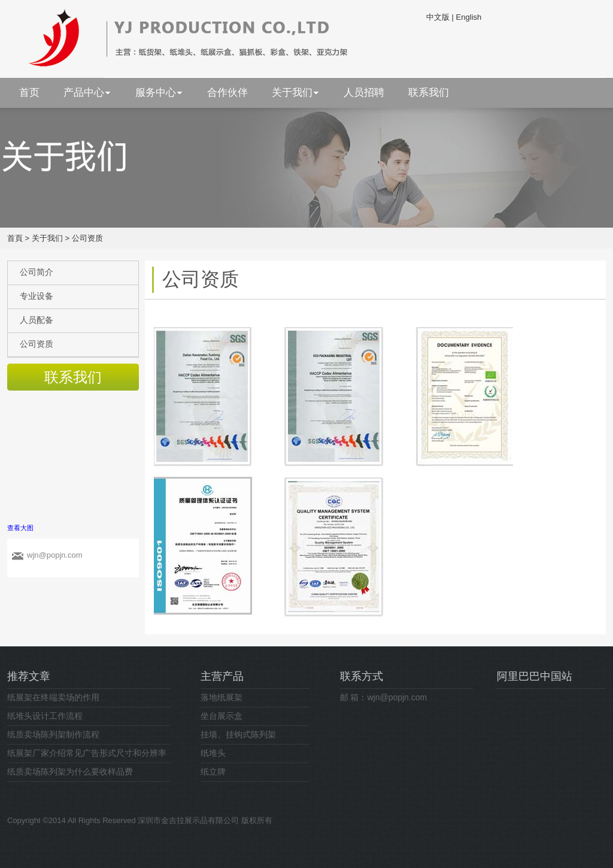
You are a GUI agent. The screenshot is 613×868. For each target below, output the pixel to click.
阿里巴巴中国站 (535, 676)
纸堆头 (213, 753)
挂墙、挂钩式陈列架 (238, 734)
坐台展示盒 (221, 716)
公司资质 (87, 238)
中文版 (438, 17)
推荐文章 (29, 676)
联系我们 (73, 377)
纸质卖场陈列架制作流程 (53, 734)
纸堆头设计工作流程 (45, 716)
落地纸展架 (221, 697)
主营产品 (222, 676)
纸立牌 (213, 772)
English (469, 17)
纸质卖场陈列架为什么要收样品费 (70, 772)
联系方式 (362, 676)
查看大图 (20, 528)
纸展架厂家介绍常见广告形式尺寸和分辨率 (87, 753)
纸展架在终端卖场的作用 (53, 697)
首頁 (15, 238)
